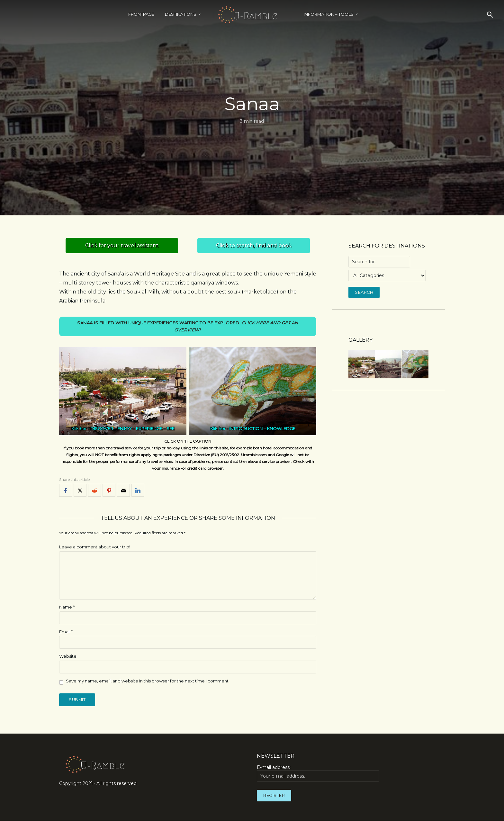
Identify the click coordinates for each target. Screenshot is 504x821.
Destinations (181, 14)
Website (68, 656)
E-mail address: (318, 773)
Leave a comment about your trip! (95, 547)
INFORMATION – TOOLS (329, 14)
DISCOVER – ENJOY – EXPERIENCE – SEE (132, 429)
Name (67, 607)
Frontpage (141, 14)
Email (66, 632)
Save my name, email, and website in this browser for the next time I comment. (148, 681)
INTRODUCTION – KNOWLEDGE (262, 429)
